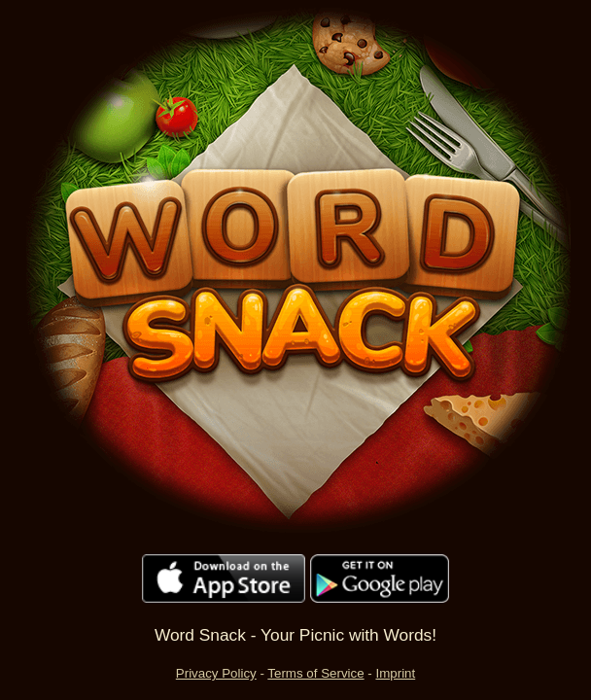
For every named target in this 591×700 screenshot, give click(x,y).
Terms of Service (315, 673)
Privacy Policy (216, 673)
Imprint (395, 673)
